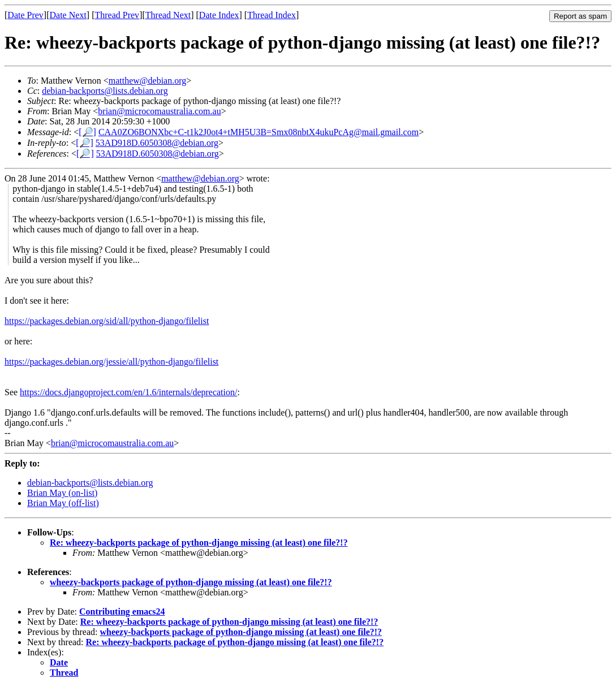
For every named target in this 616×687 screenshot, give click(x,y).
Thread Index (272, 15)
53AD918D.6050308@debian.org (157, 143)
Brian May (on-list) (62, 493)
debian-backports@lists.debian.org (105, 91)
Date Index (219, 15)
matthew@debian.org (148, 81)
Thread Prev (117, 15)
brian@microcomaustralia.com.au (159, 111)
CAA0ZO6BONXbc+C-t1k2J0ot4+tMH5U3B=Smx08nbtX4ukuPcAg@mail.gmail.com (259, 132)
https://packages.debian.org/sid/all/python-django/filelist (107, 321)
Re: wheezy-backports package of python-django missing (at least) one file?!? (199, 543)
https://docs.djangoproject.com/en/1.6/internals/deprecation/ (128, 392)
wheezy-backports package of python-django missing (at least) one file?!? (191, 582)
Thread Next (168, 15)
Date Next (68, 15)
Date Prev (25, 15)
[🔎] (87, 132)
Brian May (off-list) (63, 503)
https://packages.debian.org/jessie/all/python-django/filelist (111, 362)
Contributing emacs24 (122, 612)
